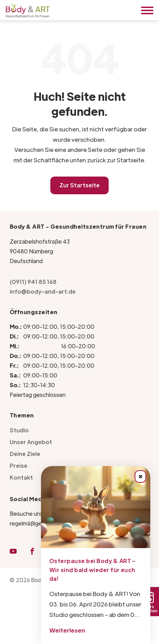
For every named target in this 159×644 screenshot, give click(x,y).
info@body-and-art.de (43, 291)
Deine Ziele (25, 454)
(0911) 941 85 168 (33, 282)
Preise (19, 466)
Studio (19, 430)
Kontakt (21, 477)
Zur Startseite (79, 185)
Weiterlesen (67, 630)
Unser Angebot (31, 442)
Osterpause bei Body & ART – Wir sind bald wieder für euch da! (93, 570)
